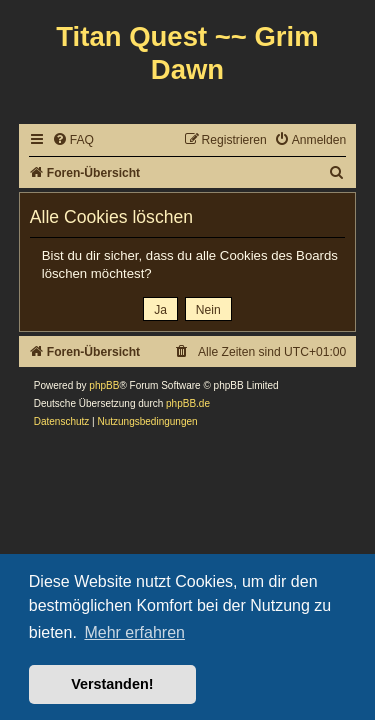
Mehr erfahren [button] (134, 632)
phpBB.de (188, 403)
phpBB (104, 385)
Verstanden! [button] (112, 684)
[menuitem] (73, 140)
